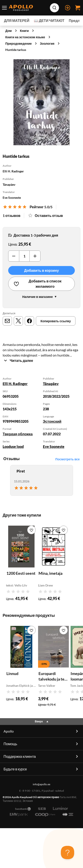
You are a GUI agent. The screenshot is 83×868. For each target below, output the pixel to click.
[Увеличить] (35, 256)
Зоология (47, 43)
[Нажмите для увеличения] (41, 102)
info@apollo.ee (41, 784)
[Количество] (24, 256)
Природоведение (18, 43)
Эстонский (52, 421)
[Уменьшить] (14, 256)
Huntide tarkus (16, 50)
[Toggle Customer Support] (68, 853)
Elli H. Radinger (15, 384)
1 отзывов (12, 215)
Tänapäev (51, 384)
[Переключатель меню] (4, 8)
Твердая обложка (18, 434)
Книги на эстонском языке (25, 37)
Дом (9, 31)
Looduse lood (13, 447)
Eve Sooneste (54, 447)
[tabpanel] (41, 413)
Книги (24, 31)
